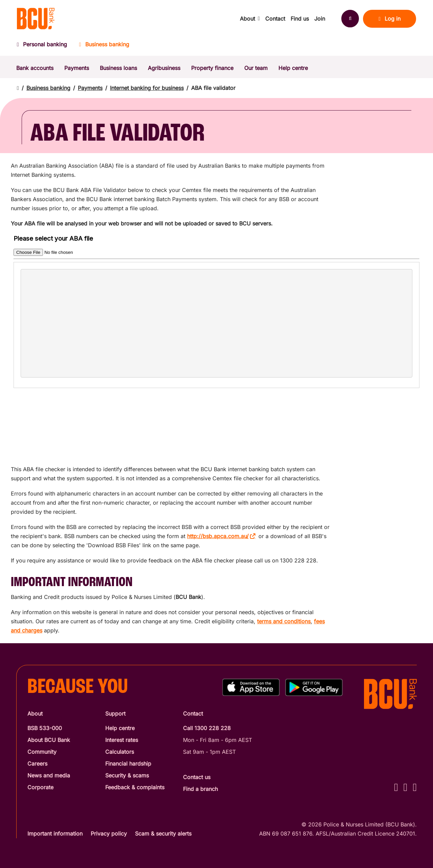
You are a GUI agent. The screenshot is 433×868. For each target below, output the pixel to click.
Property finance (212, 68)
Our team (256, 68)
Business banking (48, 88)
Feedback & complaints (135, 787)
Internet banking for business (147, 88)
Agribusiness (164, 68)
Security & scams (127, 775)
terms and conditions (284, 621)
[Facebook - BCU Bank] (396, 787)
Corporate (40, 787)
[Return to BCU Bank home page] (36, 19)
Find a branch (200, 789)
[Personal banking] (45, 46)
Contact (275, 19)
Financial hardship (128, 764)
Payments (77, 68)
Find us (300, 19)
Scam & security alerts (163, 834)
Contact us (197, 777)
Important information (55, 834)
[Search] (350, 19)
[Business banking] (104, 46)
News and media (49, 775)
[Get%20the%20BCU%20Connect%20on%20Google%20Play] (314, 687)
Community (42, 752)
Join (320, 19)
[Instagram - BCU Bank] (406, 787)
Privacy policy (109, 834)
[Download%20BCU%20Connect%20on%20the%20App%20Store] (251, 687)
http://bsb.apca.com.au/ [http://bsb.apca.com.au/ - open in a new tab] (218, 536)
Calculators (120, 752)
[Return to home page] (18, 88)
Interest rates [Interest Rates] (122, 740)
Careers (37, 764)
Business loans (118, 68)
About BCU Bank (49, 740)
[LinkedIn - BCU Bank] (415, 787)
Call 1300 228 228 (207, 728)
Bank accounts (35, 68)
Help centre (293, 68)
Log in (390, 19)
